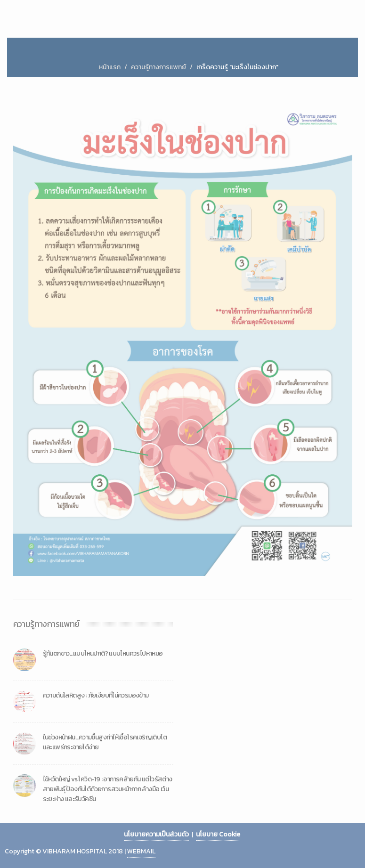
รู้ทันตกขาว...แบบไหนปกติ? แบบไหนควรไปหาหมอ (103, 653)
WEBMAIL (141, 851)
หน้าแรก (110, 67)
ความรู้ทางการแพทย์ (158, 67)
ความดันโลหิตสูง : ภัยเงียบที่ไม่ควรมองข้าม (96, 695)
